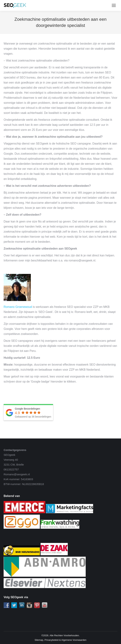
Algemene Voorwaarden (74, 640)
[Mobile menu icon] (114, 5)
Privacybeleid (52, 640)
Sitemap (39, 640)
